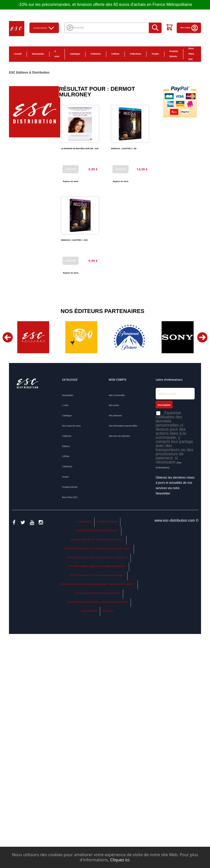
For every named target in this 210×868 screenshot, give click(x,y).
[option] (33, 337)
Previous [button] (8, 337)
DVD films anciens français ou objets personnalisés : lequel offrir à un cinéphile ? (97, 584)
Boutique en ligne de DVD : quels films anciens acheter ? (97, 540)
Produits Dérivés (174, 54)
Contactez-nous (84, 522)
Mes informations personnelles (123, 426)
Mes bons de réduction (119, 436)
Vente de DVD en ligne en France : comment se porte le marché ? (97, 602)
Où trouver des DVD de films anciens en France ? (97, 593)
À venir (57, 54)
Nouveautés (38, 54)
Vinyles (155, 54)
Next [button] (202, 337)
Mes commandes (117, 395)
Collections (135, 54)
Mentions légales (90, 611)
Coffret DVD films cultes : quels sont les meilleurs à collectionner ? (97, 558)
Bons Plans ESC (191, 54)
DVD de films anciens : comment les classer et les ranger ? (97, 575)
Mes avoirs (114, 405)
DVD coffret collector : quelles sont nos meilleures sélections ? (97, 566)
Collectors (96, 54)
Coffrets (115, 54)
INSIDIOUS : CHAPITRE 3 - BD (124, 149)
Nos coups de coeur (71, 426)
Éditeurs (66, 446)
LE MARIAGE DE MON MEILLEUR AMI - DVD (80, 149)
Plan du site (108, 611)
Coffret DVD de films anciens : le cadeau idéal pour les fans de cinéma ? (97, 549)
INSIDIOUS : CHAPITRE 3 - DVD (74, 240)
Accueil (18, 54)
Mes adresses (115, 416)
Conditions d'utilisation (107, 522)
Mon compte (190, 28)
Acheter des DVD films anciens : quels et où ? (97, 531)
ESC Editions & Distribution (29, 73)
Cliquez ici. (120, 860)
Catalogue (75, 54)
